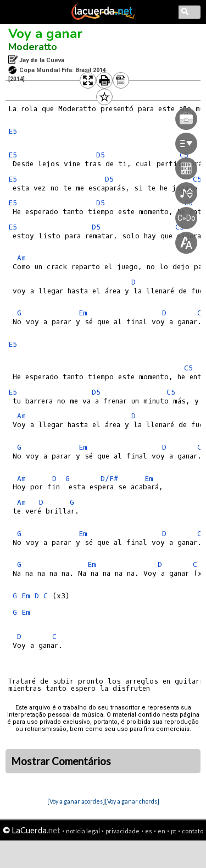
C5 (188, 368)
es (149, 831)
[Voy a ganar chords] (132, 801)
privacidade (123, 831)
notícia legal (83, 831)
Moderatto (33, 47)
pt (174, 831)
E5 (13, 131)
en (162, 831)
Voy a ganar (45, 34)
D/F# (109, 479)
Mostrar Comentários (61, 761)
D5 (96, 392)
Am (21, 258)
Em (83, 447)
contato (193, 831)
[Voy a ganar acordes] (76, 801)
